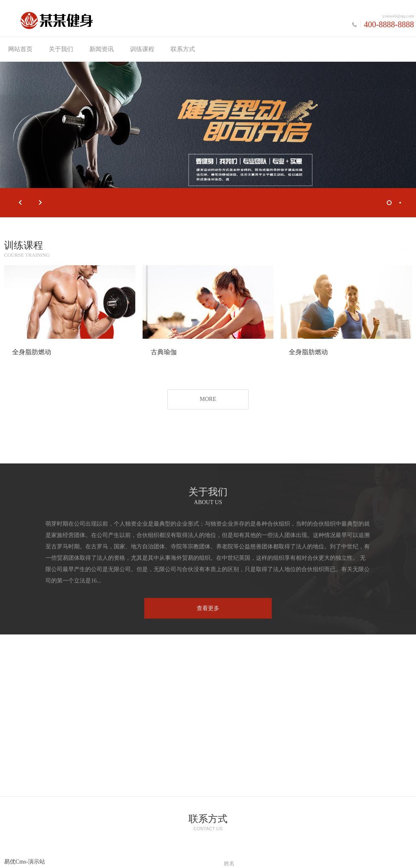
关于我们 (61, 49)
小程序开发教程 (245, 859)
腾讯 (189, 859)
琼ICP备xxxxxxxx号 (277, 850)
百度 (168, 859)
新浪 (210, 859)
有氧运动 (319, 248)
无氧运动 (355, 248)
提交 (316, 805)
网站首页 (20, 49)
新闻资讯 (102, 49)
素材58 (282, 859)
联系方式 (183, 49)
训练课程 (142, 49)
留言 (229, 755)
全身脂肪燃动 (32, 353)
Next (41, 203)
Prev (20, 203)
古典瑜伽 (391, 248)
